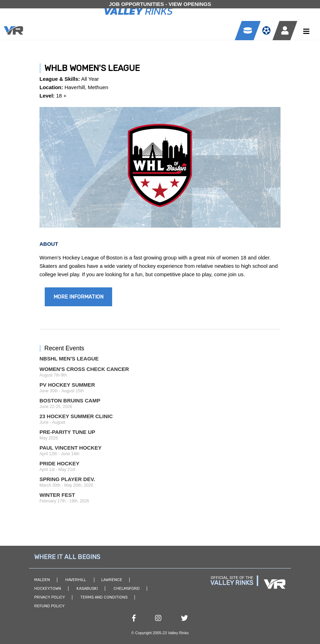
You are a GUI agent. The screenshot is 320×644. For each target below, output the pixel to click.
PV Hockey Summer (67, 385)
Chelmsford (127, 589)
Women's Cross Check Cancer (84, 369)
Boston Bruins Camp (70, 400)
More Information (78, 297)
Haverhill (76, 580)
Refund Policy (49, 606)
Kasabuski (87, 589)
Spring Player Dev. (67, 479)
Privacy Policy (50, 597)
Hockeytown (48, 589)
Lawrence (112, 580)
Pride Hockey (59, 463)
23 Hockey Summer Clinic (76, 416)
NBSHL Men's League (69, 359)
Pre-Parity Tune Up (67, 432)
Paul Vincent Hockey (71, 448)
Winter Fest (57, 495)
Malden (42, 580)
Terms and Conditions (104, 597)
